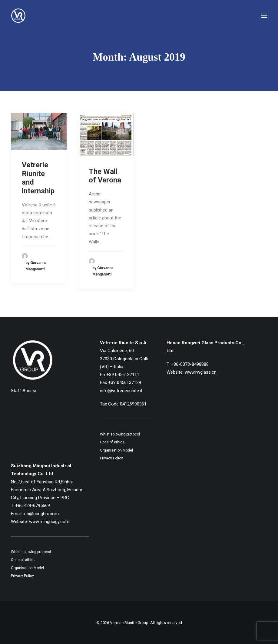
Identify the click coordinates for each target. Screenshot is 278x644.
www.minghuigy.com (49, 522)
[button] (264, 16)
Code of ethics (112, 442)
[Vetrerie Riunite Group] (18, 16)
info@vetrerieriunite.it (121, 391)
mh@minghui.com (41, 514)
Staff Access (24, 391)
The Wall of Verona (105, 176)
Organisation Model (116, 450)
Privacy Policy (111, 458)
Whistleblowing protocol (120, 434)
